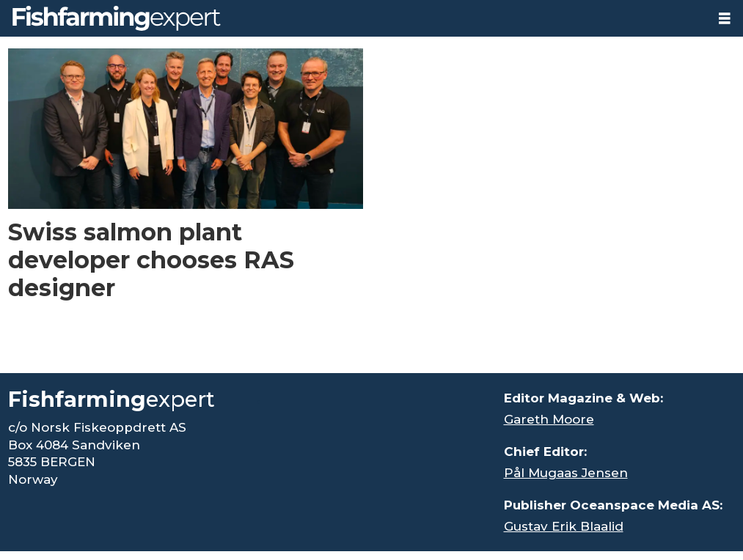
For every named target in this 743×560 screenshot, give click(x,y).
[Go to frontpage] (117, 18)
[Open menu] (725, 19)
